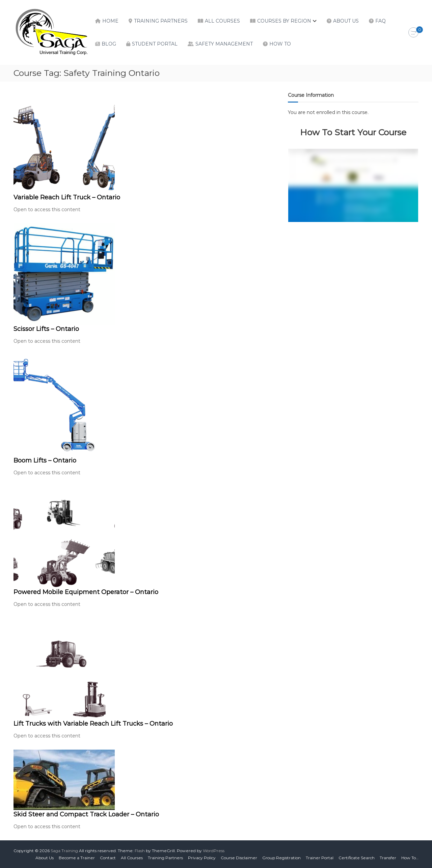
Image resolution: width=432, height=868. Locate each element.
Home (110, 21)
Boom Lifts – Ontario (45, 460)
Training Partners (161, 21)
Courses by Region (284, 21)
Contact (108, 858)
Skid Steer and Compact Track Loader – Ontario (86, 814)
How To (280, 44)
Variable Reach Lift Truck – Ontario (67, 197)
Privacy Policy (202, 858)
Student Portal (155, 44)
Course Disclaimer (239, 858)
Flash (140, 851)
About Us (346, 21)
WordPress (214, 851)
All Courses (222, 21)
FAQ (381, 21)
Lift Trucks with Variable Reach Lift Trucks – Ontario (93, 724)
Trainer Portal (320, 858)
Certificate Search (357, 858)
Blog (109, 44)
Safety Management (224, 44)
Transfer (388, 858)
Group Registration (281, 858)
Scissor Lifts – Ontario (46, 329)
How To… (410, 858)
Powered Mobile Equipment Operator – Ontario (86, 592)
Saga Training (64, 851)
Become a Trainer (77, 858)
